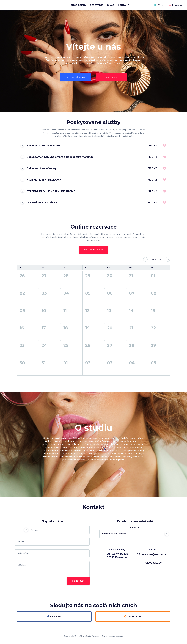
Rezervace (97, 5)
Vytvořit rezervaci (93, 250)
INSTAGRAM (133, 616)
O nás (111, 5)
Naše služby (79, 5)
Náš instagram (111, 77)
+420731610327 (152, 563)
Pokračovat (78, 581)
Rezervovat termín (76, 77)
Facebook (54, 616)
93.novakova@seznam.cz (152, 554)
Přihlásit (159, 5)
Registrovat (176, 5)
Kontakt (123, 5)
